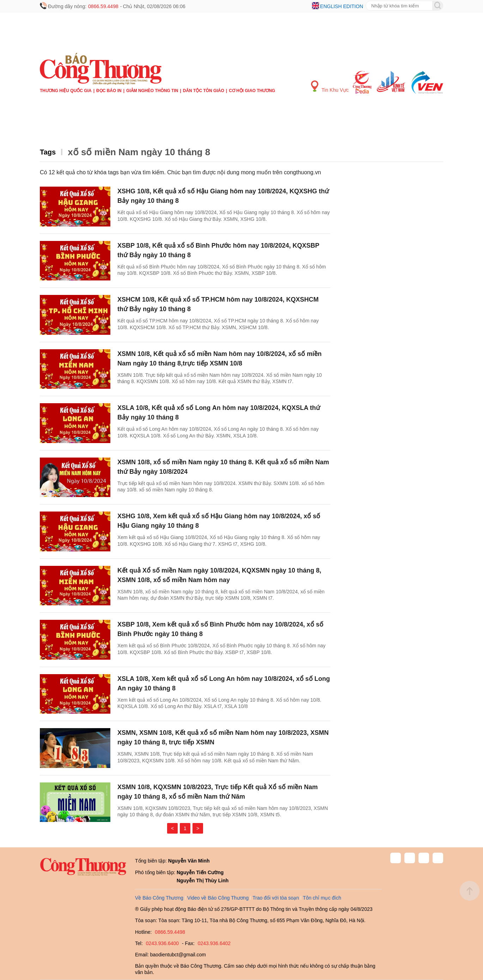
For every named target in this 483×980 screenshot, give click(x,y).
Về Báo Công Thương (159, 898)
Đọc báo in (109, 91)
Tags (48, 152)
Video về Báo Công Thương (218, 898)
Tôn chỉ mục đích (322, 898)
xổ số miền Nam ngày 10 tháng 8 (139, 152)
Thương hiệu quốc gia (66, 91)
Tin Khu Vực (330, 87)
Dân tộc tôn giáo (204, 91)
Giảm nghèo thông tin (152, 91)
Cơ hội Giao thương (252, 91)
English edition (342, 6)
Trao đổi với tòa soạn (276, 898)
